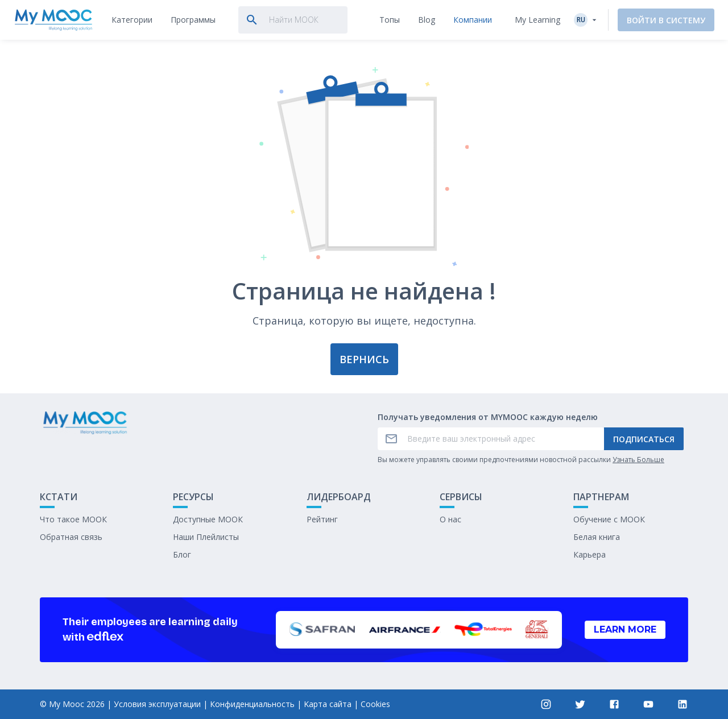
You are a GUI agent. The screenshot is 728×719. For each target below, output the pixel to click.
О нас (450, 519)
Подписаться (644, 439)
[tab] (132, 20)
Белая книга (597, 537)
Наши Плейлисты (206, 537)
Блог (182, 554)
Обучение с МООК (609, 519)
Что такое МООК (73, 519)
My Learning (537, 20)
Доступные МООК (208, 519)
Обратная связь (71, 537)
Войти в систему (666, 20)
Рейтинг (322, 519)
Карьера (590, 554)
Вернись (364, 359)
